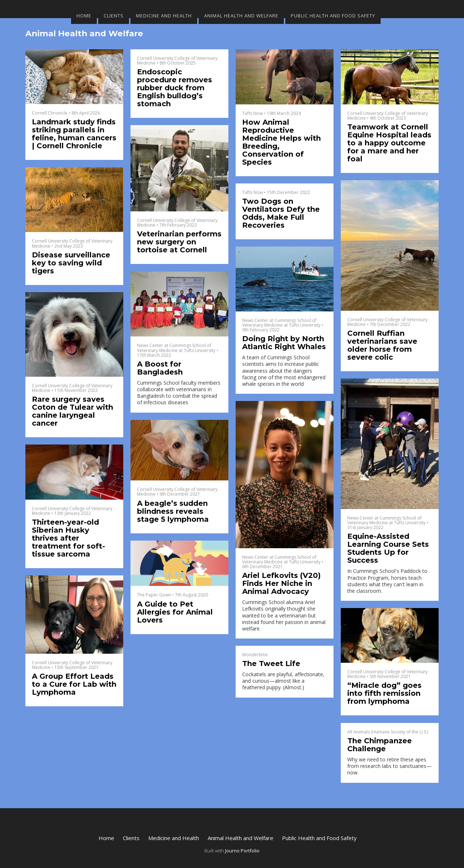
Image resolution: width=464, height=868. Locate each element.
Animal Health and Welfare (241, 16)
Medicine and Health (164, 16)
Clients (114, 16)
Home (84, 16)
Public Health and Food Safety (333, 16)
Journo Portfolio (242, 851)
